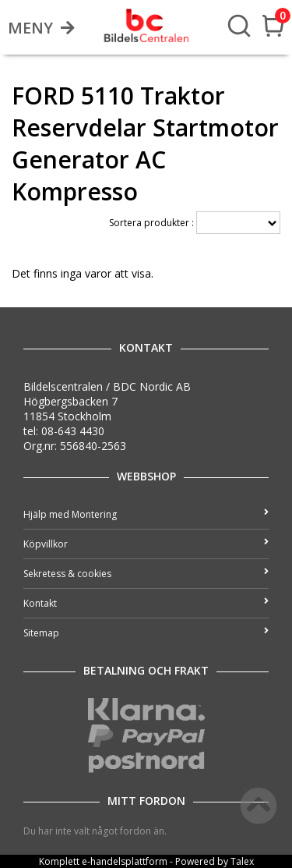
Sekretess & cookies (146, 574)
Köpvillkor (146, 544)
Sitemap (146, 633)
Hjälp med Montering (146, 514)
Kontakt (146, 603)
